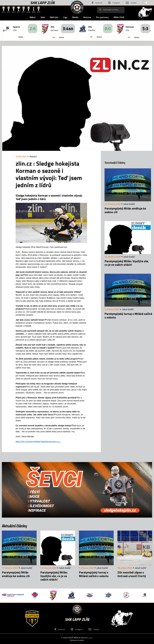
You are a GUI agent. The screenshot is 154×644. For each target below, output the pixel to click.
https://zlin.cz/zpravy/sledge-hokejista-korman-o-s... (38, 442)
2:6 (33, 28)
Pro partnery (102, 17)
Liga (65, 17)
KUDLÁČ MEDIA (73, 638)
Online (21, 37)
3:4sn (68, 28)
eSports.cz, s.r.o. (87, 638)
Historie (87, 17)
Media (75, 17)
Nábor (33, 17)
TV (54, 37)
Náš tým (54, 17)
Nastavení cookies (77, 640)
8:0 (108, 28)
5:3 (145, 28)
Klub (43, 17)
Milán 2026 (119, 17)
